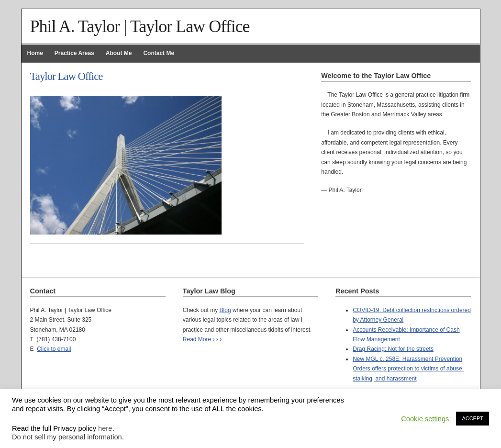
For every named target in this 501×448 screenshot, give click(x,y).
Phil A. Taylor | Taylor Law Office (140, 26)
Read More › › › (202, 339)
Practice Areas (74, 53)
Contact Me (159, 53)
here (105, 428)
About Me (119, 53)
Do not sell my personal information (67, 437)
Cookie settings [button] (425, 419)
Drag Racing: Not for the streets (393, 349)
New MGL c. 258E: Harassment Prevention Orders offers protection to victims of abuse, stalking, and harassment (408, 369)
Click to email (54, 349)
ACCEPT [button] (473, 418)
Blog (225, 310)
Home (35, 53)
